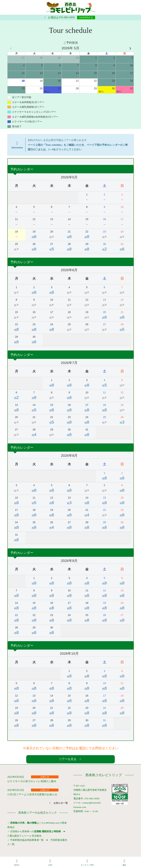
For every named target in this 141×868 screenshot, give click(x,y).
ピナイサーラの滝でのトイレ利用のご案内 (32, 781)
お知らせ (45, 777)
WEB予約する (86, 18)
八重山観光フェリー (18, 836)
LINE (50, 863)
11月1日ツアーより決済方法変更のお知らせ (32, 794)
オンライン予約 (87, 863)
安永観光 (36, 836)
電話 (124, 863)
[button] (70, 759)
